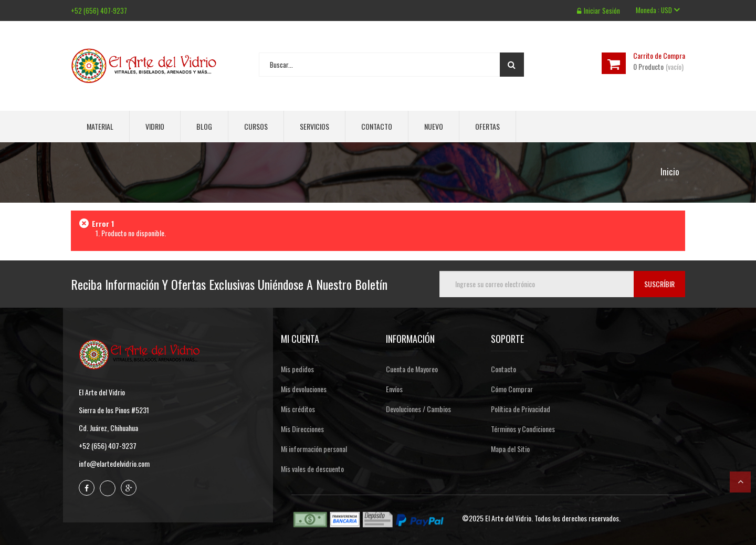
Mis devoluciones (304, 389)
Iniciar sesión (598, 11)
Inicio (670, 172)
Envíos (394, 389)
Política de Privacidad (521, 409)
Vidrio (155, 126)
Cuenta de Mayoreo (412, 369)
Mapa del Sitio (510, 449)
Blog (204, 126)
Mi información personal (314, 449)
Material (100, 126)
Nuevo (434, 126)
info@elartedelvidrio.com (114, 463)
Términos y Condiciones (523, 429)
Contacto (377, 126)
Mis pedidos (297, 369)
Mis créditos (298, 409)
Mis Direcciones (302, 429)
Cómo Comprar (512, 389)
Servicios (314, 126)
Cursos (256, 126)
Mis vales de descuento (312, 469)
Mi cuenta (300, 339)
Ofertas (487, 126)
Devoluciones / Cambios (418, 409)
